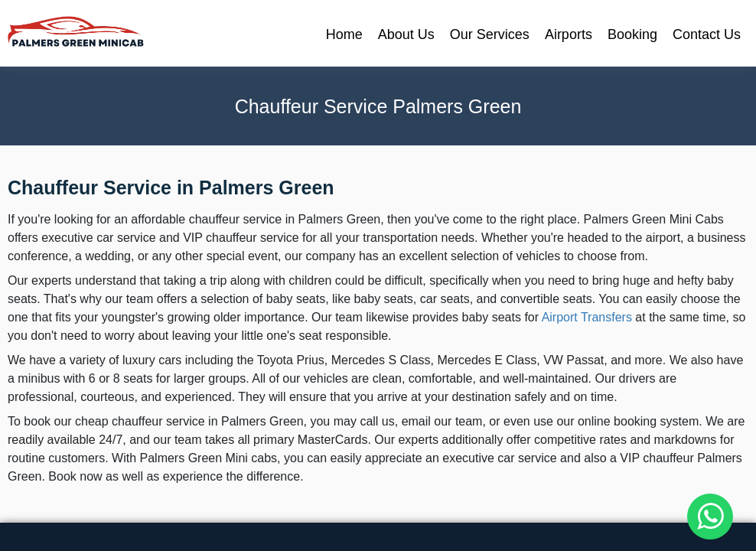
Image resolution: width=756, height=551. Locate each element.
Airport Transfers (587, 317)
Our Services (490, 34)
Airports (569, 34)
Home (344, 34)
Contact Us (707, 34)
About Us (406, 34)
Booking (632, 34)
